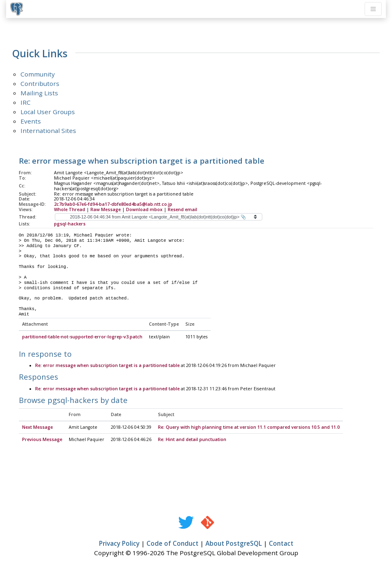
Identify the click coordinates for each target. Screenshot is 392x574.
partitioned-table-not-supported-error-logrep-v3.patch (82, 337)
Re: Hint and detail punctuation (192, 440)
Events (31, 121)
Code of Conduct (172, 544)
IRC (26, 102)
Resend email (182, 209)
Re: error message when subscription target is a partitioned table (107, 366)
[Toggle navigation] (373, 9)
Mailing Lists (39, 93)
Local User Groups (48, 112)
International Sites (48, 131)
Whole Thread (70, 209)
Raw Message (106, 209)
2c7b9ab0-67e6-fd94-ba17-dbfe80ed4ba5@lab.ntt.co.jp (113, 204)
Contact (281, 544)
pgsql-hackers (70, 224)
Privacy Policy (119, 544)
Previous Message (42, 440)
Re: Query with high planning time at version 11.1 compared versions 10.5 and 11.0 (249, 428)
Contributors (40, 83)
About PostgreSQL (234, 544)
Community (38, 74)
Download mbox (144, 209)
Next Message (37, 428)
